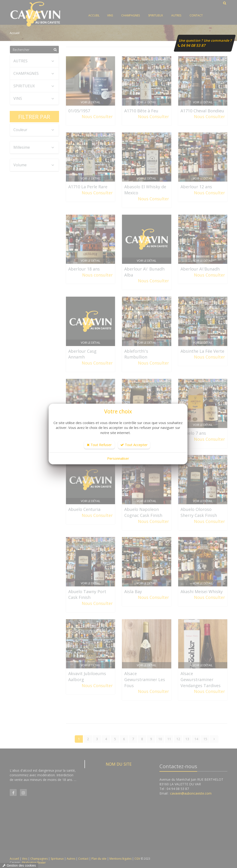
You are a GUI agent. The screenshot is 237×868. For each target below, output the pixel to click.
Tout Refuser (99, 445)
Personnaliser (118, 458)
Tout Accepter (134, 445)
